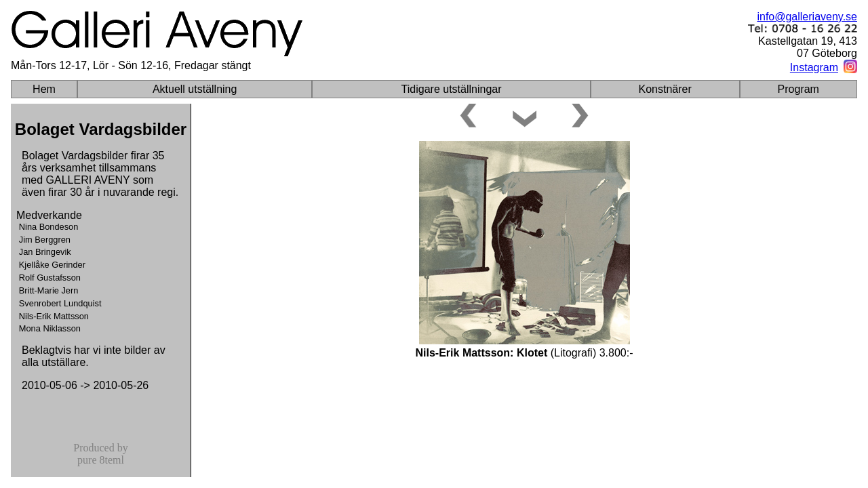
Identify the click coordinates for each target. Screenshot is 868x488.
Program (798, 89)
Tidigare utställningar (452, 89)
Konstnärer (665, 89)
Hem (44, 89)
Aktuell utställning (195, 89)
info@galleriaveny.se (807, 17)
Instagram (814, 67)
